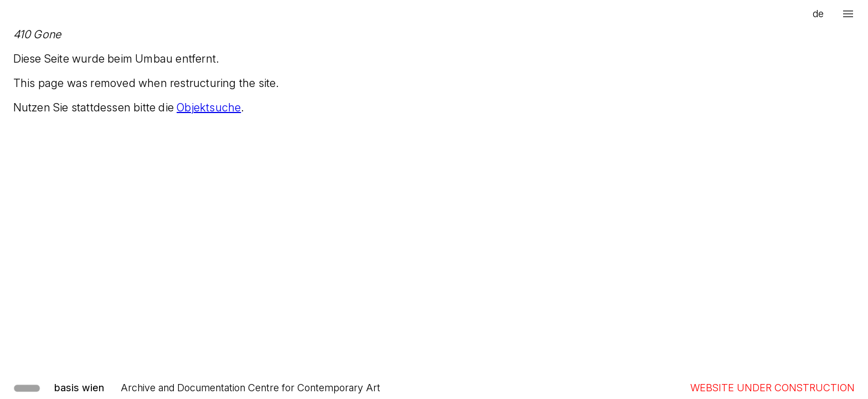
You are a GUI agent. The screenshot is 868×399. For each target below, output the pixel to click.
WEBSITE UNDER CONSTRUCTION (773, 388)
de (818, 14)
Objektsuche (209, 108)
